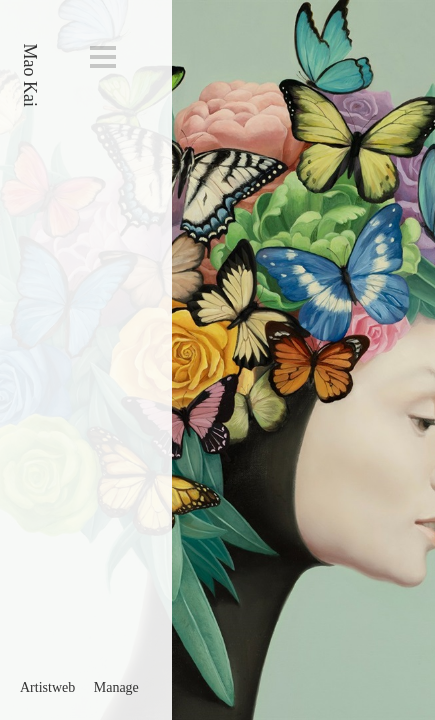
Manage (116, 687)
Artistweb (47, 687)
